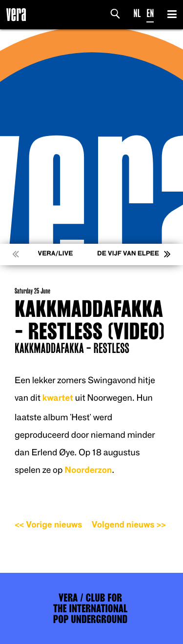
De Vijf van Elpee (128, 254)
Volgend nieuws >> (129, 525)
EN (150, 13)
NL (137, 13)
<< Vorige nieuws (48, 525)
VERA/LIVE (56, 254)
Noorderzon (88, 470)
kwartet (58, 398)
